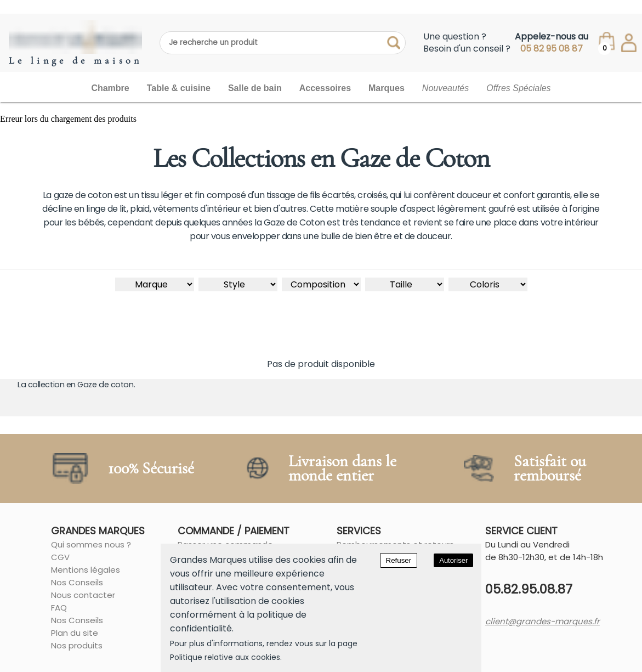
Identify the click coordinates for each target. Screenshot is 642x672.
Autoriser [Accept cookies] (453, 560)
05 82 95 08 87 (552, 49)
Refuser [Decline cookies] (399, 560)
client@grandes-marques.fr (542, 621)
